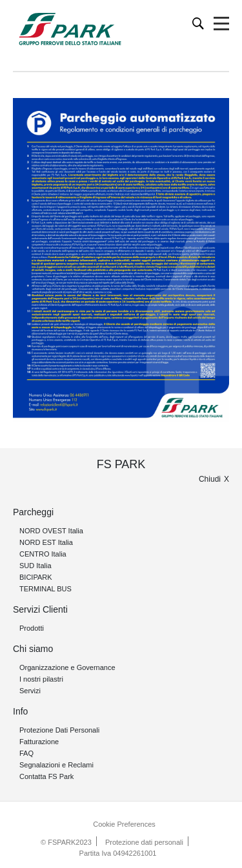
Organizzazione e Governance (67, 667)
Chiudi (210, 479)
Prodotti (32, 628)
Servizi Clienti (40, 609)
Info (20, 711)
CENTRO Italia (43, 554)
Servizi (30, 691)
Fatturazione (39, 742)
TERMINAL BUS (45, 589)
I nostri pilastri (41, 679)
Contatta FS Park (46, 776)
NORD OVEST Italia (51, 531)
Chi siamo (33, 649)
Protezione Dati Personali (59, 730)
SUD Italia (35, 566)
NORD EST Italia (46, 542)
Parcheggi (33, 512)
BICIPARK (36, 577)
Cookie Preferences (124, 824)
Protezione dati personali (144, 842)
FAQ (26, 753)
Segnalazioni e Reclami (56, 765)
